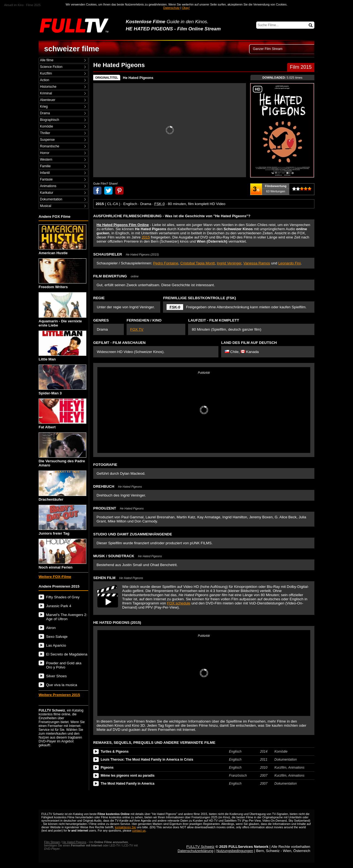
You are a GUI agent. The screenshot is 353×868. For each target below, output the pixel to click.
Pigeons (107, 768)
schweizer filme (72, 49)
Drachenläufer (62, 486)
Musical (46, 206)
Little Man (62, 346)
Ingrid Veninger (229, 263)
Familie (45, 166)
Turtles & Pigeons (115, 752)
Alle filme (47, 60)
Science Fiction (51, 67)
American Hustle (62, 240)
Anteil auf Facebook (97, 191)
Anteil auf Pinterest (119, 191)
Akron (51, 628)
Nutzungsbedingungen (235, 851)
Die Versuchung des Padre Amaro (62, 450)
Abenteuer (48, 100)
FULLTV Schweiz (200, 847)
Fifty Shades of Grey (63, 597)
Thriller (45, 133)
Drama (45, 113)
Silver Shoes (56, 676)
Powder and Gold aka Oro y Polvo (64, 665)
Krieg (44, 107)
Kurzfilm (46, 73)
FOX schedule (179, 603)
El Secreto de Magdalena (67, 654)
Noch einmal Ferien (62, 554)
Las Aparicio (56, 645)
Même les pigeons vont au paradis (128, 776)
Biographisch (50, 120)
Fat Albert (62, 414)
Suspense (47, 140)
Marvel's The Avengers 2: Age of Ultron (67, 617)
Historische (48, 87)
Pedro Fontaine (166, 263)
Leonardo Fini (290, 263)
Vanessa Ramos (257, 263)
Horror (45, 153)
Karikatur (47, 193)
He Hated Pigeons (138, 78)
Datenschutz (171, 8)
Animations (48, 186)
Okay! (186, 8)
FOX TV (137, 329)
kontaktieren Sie (125, 827)
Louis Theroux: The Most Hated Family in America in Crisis (147, 760)
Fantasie (46, 179)
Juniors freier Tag (62, 520)
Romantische (50, 146)
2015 (146, 237)
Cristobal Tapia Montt (198, 263)
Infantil (45, 173)
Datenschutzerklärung (196, 851)
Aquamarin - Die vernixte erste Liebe (62, 310)
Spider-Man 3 (62, 380)
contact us (139, 830)
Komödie (46, 126)
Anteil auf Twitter (108, 191)
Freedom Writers (62, 274)
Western (46, 160)
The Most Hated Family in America (128, 784)
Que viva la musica (62, 685)
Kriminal (46, 93)
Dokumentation (51, 199)
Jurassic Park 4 (59, 606)
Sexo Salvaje (57, 637)
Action (45, 80)
